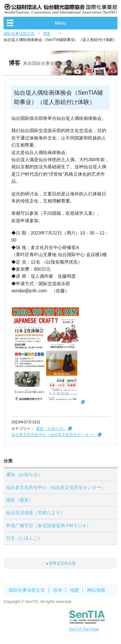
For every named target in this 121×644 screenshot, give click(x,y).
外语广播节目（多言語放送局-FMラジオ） (49, 525)
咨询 (57, 590)
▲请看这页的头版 (61, 563)
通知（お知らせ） (51, 429)
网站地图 (96, 590)
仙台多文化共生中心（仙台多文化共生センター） (54, 435)
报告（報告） (20, 500)
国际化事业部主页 (19, 34)
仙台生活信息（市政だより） (35, 513)
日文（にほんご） (24, 538)
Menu (60, 23)
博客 (47, 34)
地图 (75, 590)
